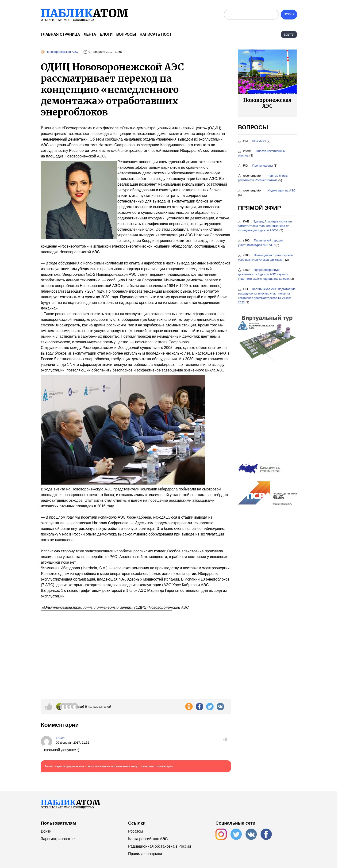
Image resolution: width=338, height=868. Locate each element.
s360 (244, 240)
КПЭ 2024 (259, 141)
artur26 (61, 738)
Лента (90, 34)
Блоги (106, 34)
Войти (289, 35)
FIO (243, 141)
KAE (244, 221)
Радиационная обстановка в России (159, 846)
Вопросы (126, 34)
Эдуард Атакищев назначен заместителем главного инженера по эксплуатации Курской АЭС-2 (265, 226)
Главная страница (60, 34)
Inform (245, 151)
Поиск (289, 14)
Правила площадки (145, 854)
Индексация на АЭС (282, 190)
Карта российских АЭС (148, 839)
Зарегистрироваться (59, 839)
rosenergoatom (251, 176)
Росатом (135, 831)
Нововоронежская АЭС (62, 52)
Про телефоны (263, 166)
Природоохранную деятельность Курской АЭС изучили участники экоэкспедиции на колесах (264, 274)
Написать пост (156, 34)
